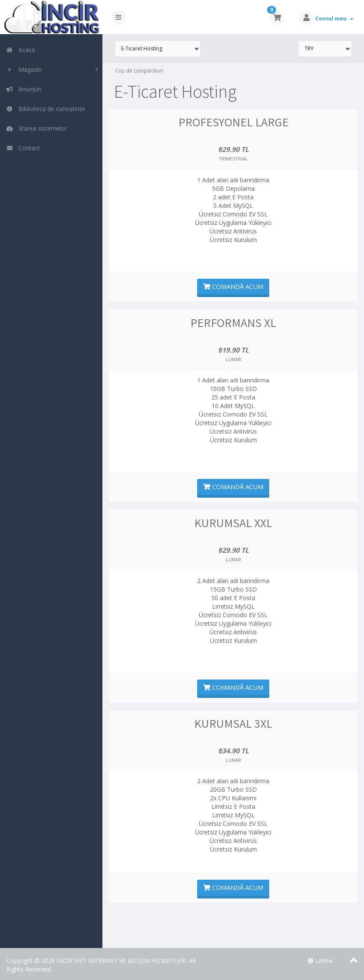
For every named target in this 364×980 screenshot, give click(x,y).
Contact (23, 148)
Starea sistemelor (36, 128)
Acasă (20, 50)
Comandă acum (233, 286)
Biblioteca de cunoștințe (45, 109)
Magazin (24, 69)
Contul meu (334, 19)
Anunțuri (24, 89)
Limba (320, 961)
